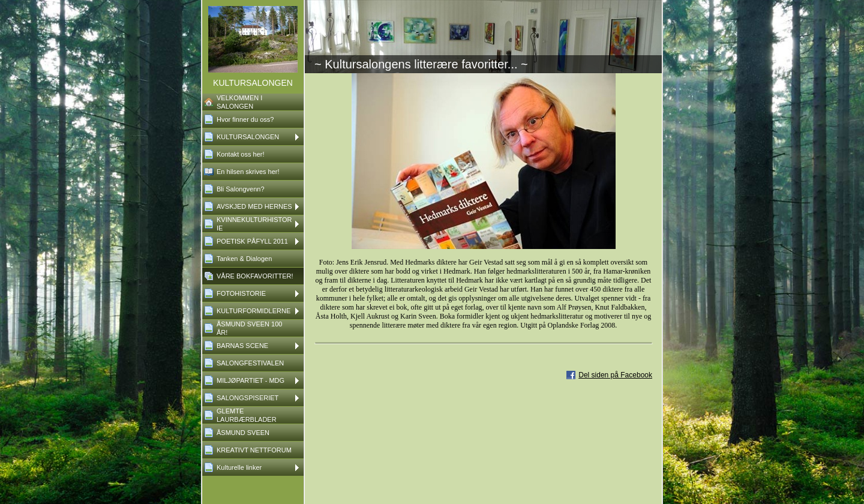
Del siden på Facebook (615, 375)
